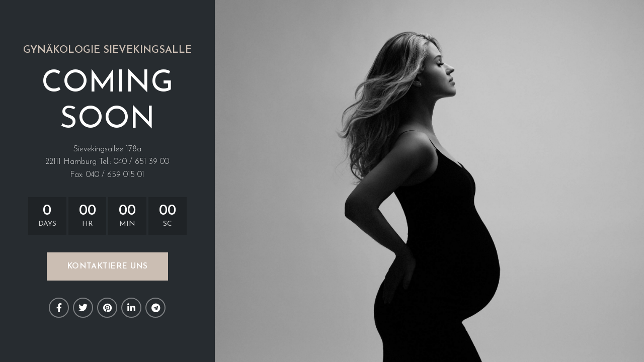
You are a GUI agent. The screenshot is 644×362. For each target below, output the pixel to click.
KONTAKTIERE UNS (107, 266)
